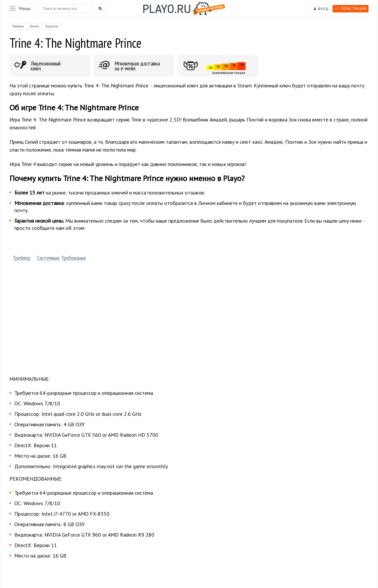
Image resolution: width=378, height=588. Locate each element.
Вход (323, 9)
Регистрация (351, 8)
